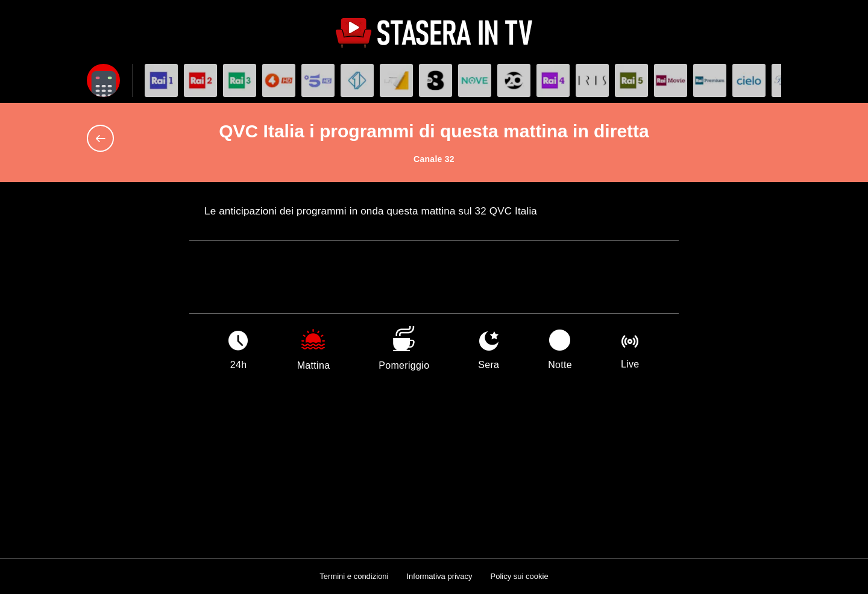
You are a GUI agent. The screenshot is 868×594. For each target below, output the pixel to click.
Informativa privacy (439, 576)
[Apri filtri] (103, 80)
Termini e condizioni (354, 576)
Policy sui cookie (520, 576)
